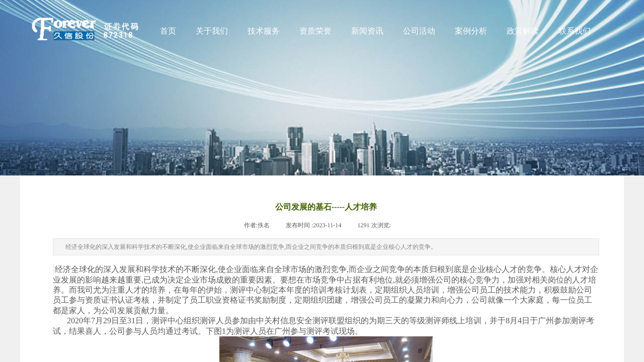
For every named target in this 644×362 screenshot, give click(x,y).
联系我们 (575, 31)
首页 (168, 31)
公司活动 (419, 31)
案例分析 (471, 31)
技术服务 (264, 31)
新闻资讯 (367, 31)
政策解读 (523, 31)
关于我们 (212, 31)
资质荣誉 (315, 31)
